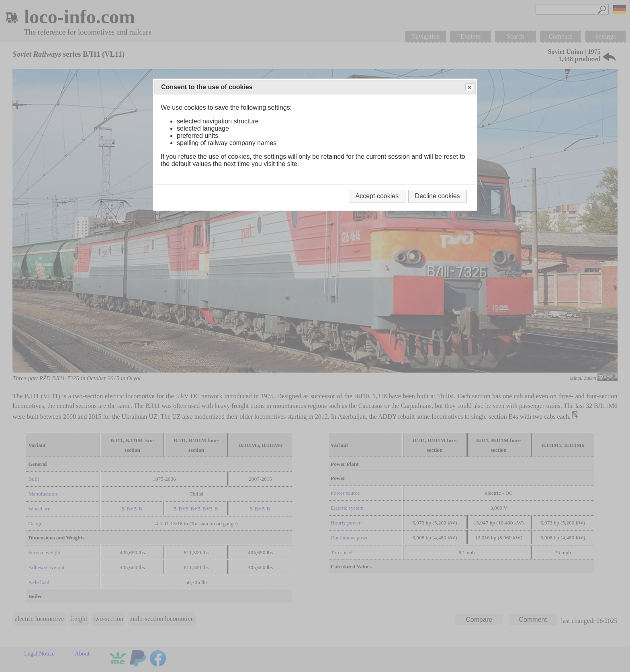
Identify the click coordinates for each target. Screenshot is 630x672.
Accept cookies (377, 196)
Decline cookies (438, 196)
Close (469, 87)
